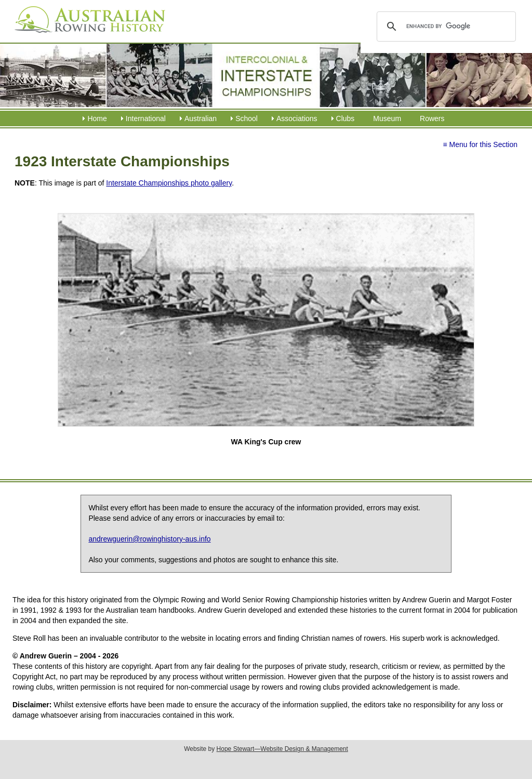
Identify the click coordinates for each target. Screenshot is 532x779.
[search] (444, 27)
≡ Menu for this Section (480, 144)
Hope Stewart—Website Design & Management (282, 749)
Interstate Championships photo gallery (169, 183)
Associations (297, 118)
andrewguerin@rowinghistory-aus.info (149, 539)
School (247, 118)
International (146, 118)
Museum (387, 118)
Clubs (345, 118)
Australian (201, 118)
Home (97, 118)
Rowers (432, 118)
